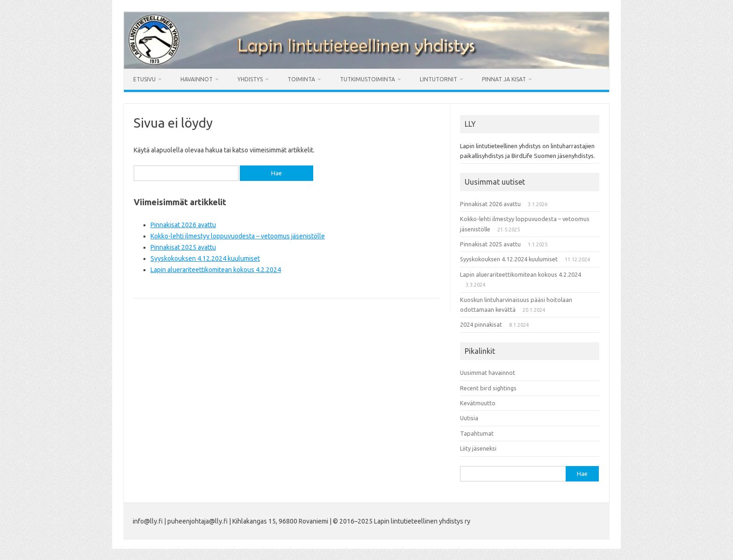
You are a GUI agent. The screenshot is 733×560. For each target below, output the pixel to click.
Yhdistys (250, 79)
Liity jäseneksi (478, 448)
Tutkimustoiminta (367, 79)
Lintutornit (438, 79)
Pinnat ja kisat (504, 79)
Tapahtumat (477, 433)
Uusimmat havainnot (488, 373)
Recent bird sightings (488, 388)
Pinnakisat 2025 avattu (183, 247)
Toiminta (301, 79)
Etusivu (144, 79)
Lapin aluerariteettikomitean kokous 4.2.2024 (216, 270)
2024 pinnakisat (481, 324)
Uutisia (469, 418)
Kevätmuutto (478, 403)
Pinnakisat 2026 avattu (183, 225)
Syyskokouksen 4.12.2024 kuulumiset (205, 258)
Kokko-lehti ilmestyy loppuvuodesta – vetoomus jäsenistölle (238, 236)
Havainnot (197, 79)
